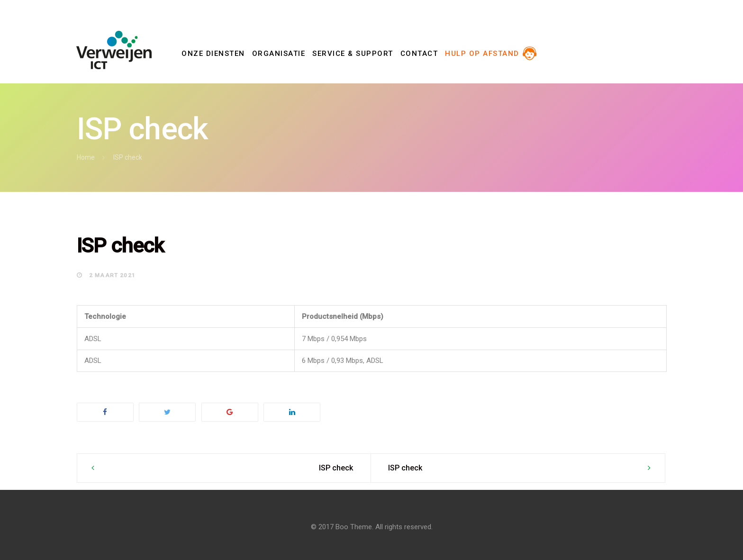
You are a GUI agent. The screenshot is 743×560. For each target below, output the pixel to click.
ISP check (336, 468)
